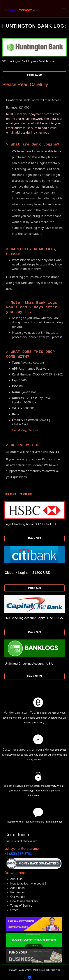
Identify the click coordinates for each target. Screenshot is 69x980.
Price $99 (34, 538)
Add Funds (17, 888)
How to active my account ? (28, 884)
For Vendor (18, 892)
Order (14, 910)
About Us (16, 879)
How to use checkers (24, 901)
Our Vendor (18, 897)
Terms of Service (21, 906)
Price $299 (34, 75)
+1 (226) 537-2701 (18, 854)
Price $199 (34, 676)
